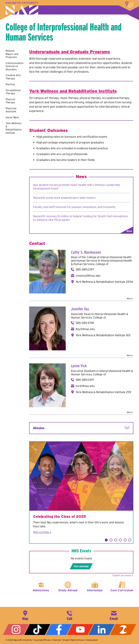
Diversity (57, 640)
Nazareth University (22, 8)
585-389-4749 (85, 323)
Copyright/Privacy (42, 640)
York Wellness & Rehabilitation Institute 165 (103, 335)
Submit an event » (123, 575)
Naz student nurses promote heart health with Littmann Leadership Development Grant (77, 187)
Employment (92, 640)
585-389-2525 (69, 615)
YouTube (80, 630)
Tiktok (37, 630)
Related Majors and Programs (12, 54)
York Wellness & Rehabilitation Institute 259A (104, 282)
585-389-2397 (85, 269)
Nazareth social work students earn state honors (64, 198)
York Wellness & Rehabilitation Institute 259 (103, 392)
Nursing (10, 84)
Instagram (16, 630)
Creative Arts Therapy (13, 77)
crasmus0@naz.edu (88, 276)
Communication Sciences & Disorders (15, 66)
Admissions (41, 590)
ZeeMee (123, 630)
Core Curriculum (122, 590)
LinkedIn (102, 630)
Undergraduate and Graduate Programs (69, 52)
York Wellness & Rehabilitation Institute (14, 128)
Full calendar (81, 566)
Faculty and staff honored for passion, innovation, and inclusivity (74, 207)
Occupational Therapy (13, 92)
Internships (95, 590)
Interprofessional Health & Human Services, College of (102, 262)
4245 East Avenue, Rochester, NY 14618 (25, 615)
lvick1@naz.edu (85, 386)
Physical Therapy (10, 101)
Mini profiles (41, 532)
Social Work (12, 117)
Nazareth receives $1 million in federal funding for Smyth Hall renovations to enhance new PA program (80, 218)
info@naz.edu (114, 615)
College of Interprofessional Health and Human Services (64, 32)
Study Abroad (68, 590)
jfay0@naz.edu (85, 329)
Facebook (59, 630)
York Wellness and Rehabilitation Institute (73, 91)
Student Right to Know (73, 640)
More (129, 5)
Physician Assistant (11, 110)
